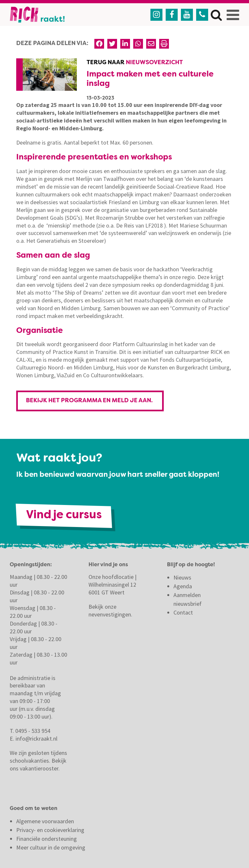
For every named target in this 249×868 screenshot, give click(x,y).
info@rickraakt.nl (36, 739)
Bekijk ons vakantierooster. (38, 764)
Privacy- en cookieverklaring (50, 830)
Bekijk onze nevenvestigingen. (111, 610)
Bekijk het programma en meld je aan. (90, 401)
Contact (184, 612)
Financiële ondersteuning (47, 839)
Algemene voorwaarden (45, 821)
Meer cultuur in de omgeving (51, 847)
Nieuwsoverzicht (154, 63)
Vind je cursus (64, 516)
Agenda (183, 586)
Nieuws (182, 577)
